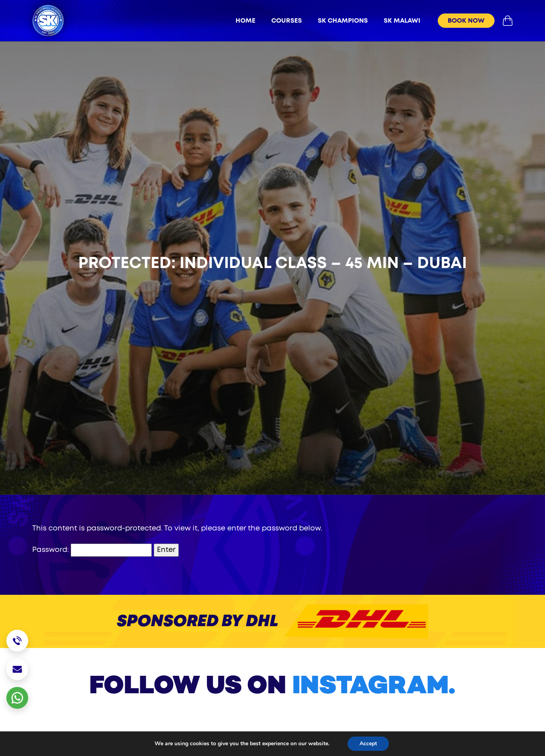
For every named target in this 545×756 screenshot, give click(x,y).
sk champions (343, 21)
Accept (368, 743)
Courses (287, 21)
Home (245, 21)
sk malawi (402, 21)
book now (466, 21)
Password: (92, 550)
